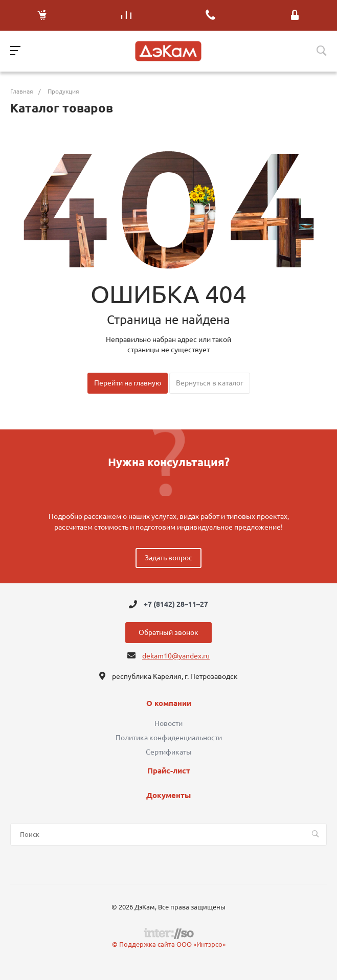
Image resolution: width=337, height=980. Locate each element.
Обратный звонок (168, 632)
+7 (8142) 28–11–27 (176, 604)
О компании (169, 703)
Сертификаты (169, 752)
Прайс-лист (169, 771)
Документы (168, 795)
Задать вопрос (168, 558)
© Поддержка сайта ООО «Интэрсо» (169, 944)
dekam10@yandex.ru (176, 656)
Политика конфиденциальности (169, 738)
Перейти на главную (128, 383)
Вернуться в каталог (210, 383)
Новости (168, 723)
